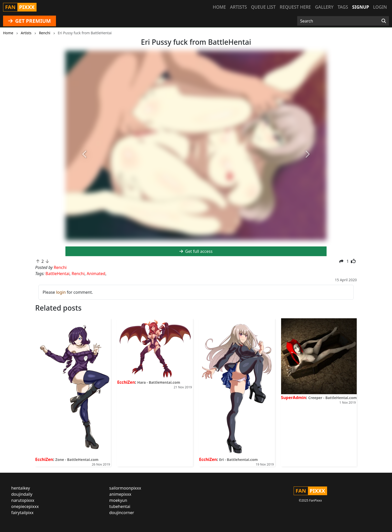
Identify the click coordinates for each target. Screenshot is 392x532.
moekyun (118, 500)
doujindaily (22, 494)
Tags (343, 7)
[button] (85, 154)
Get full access (196, 251)
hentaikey (21, 488)
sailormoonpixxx (125, 488)
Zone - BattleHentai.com (77, 460)
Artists (238, 7)
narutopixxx (23, 500)
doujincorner (122, 513)
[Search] (384, 21)
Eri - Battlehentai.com (239, 460)
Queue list (263, 7)
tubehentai (120, 506)
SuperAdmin (294, 398)
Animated (96, 274)
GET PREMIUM (30, 21)
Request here (295, 7)
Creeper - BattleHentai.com (332, 398)
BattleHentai (57, 274)
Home (219, 7)
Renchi (78, 274)
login (61, 292)
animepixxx (120, 494)
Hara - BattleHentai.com (159, 382)
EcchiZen (44, 459)
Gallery (324, 7)
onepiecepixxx (25, 506)
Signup (361, 7)
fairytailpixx (22, 513)
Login (380, 7)
